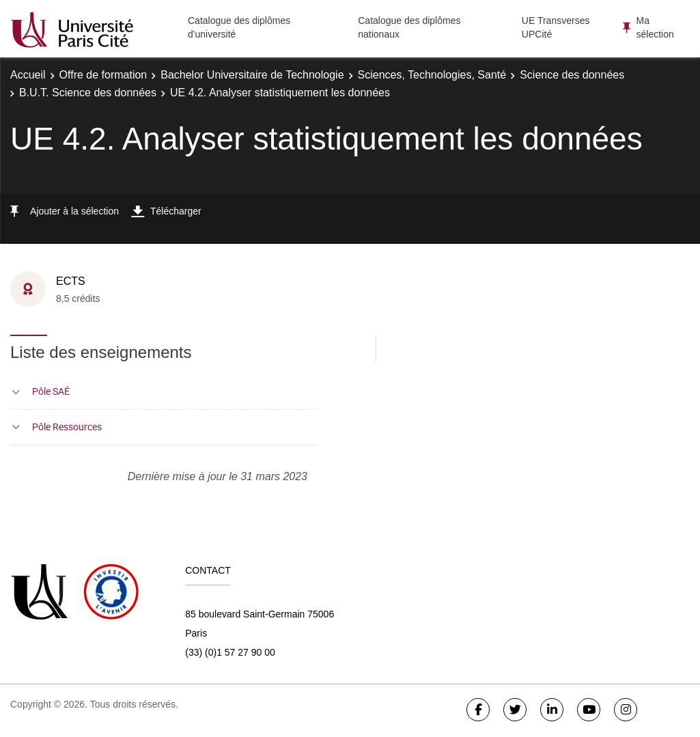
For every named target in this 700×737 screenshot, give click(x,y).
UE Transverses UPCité (556, 27)
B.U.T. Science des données (88, 93)
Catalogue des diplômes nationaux (409, 27)
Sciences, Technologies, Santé (432, 75)
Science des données (572, 75)
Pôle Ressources (67, 427)
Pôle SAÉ (51, 391)
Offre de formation (103, 75)
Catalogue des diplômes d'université (239, 27)
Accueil (28, 75)
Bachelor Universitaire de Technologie (252, 75)
